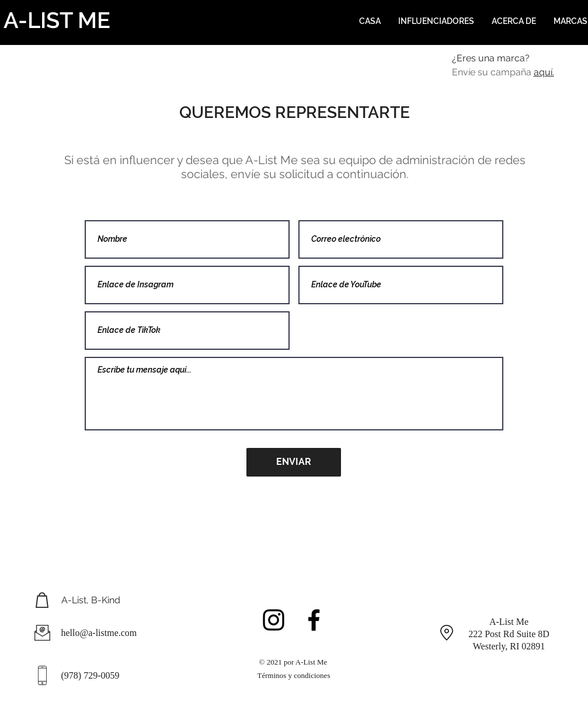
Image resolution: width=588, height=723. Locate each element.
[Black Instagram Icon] (274, 620)
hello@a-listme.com (99, 633)
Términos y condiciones (294, 675)
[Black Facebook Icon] (314, 620)
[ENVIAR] (294, 462)
